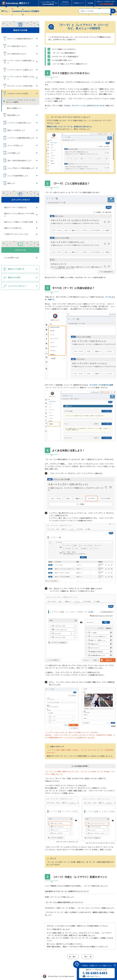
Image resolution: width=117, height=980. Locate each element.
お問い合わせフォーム (93, 976)
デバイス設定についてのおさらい (64, 49)
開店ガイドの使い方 (16, 269)
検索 (113, 11)
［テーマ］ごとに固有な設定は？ (64, 53)
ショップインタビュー (17, 286)
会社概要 (90, 3)
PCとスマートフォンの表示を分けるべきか (87, 106)
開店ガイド (4, 11)
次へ (86, 957)
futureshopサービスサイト (65, 3)
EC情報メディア (79, 3)
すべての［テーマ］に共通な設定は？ (66, 56)
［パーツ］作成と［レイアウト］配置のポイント (70, 64)
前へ (74, 957)
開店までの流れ (14, 277)
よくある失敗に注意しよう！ (62, 60)
